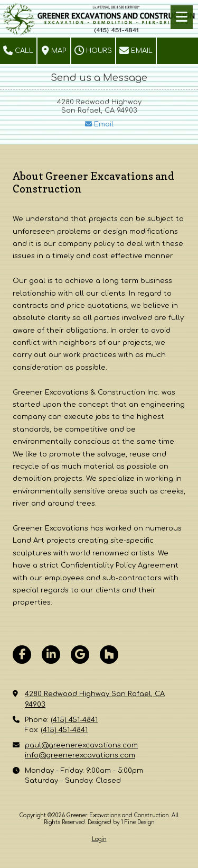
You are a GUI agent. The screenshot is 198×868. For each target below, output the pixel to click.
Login (99, 839)
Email (136, 51)
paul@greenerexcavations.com (81, 745)
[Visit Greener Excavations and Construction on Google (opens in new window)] (80, 655)
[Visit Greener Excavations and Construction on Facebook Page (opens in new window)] (22, 655)
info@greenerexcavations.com (80, 755)
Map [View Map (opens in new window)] (54, 51)
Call (18, 51)
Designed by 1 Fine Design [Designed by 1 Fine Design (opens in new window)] (121, 822)
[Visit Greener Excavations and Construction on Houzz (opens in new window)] (109, 655)
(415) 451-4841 (74, 720)
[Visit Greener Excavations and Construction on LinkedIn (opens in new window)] (51, 655)
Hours (93, 51)
